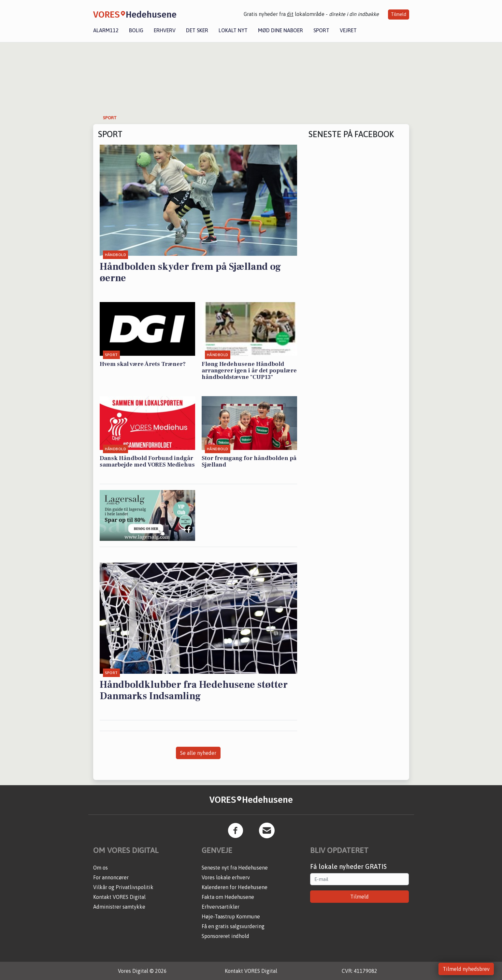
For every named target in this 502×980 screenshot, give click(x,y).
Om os (100, 868)
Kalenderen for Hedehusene (235, 887)
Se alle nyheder (198, 753)
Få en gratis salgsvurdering (233, 926)
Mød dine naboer (280, 30)
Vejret (348, 30)
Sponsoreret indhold (225, 936)
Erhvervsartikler (221, 907)
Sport (321, 30)
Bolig (136, 30)
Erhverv (165, 30)
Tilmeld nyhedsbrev (466, 969)
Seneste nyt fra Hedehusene (235, 868)
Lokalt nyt (233, 30)
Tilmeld (399, 14)
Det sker (197, 30)
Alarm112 (106, 30)
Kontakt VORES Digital (119, 897)
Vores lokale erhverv (226, 877)
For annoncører (111, 877)
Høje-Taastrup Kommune (231, 916)
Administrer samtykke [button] (119, 907)
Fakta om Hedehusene (228, 897)
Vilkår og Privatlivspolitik (123, 887)
